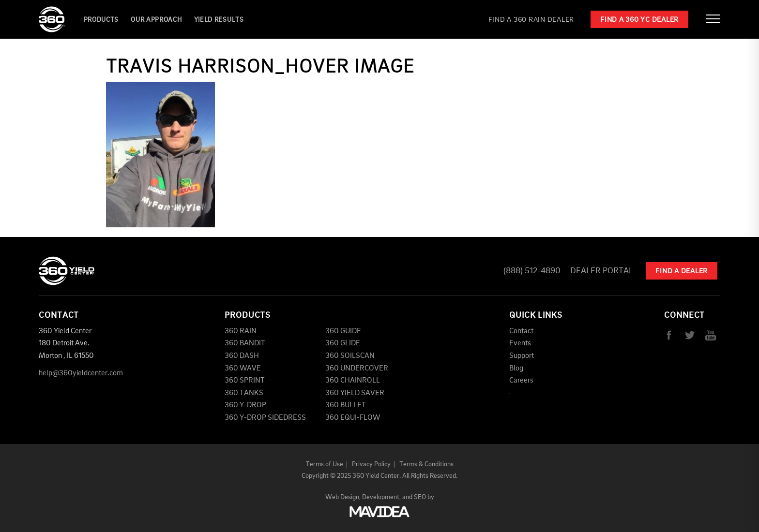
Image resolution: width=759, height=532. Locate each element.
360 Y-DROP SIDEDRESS (265, 418)
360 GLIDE (343, 343)
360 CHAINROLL (353, 381)
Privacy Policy (371, 464)
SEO (420, 497)
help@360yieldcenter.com (81, 373)
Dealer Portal (602, 271)
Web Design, (343, 497)
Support (522, 356)
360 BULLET (346, 405)
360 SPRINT (245, 381)
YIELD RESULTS (219, 20)
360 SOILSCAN (350, 356)
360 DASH (242, 356)
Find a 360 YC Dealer (639, 20)
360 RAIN (241, 331)
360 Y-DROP (245, 405)
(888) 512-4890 (532, 271)
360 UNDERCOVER (357, 369)
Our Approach (156, 20)
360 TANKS (244, 393)
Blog (516, 369)
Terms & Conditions (426, 464)
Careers (521, 381)
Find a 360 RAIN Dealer (531, 20)
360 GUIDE (343, 331)
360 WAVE (243, 369)
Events (520, 343)
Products (101, 20)
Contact (521, 331)
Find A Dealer (682, 272)
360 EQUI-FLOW (353, 418)
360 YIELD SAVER (355, 393)
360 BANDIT (245, 343)
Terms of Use (325, 464)
